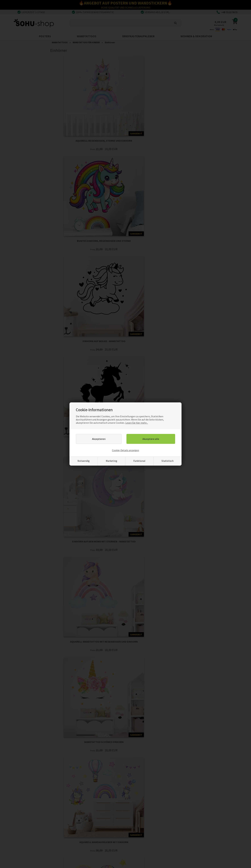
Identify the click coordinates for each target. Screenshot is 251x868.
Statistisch (168, 461)
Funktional (139, 461)
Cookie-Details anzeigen (125, 450)
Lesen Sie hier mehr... (137, 423)
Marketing (111, 461)
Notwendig (84, 461)
